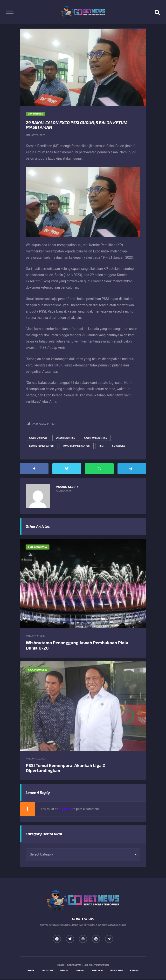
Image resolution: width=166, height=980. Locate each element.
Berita (64, 972)
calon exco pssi (38, 439)
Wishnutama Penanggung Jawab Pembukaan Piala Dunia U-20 (77, 646)
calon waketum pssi (96, 439)
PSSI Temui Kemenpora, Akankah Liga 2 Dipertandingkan (65, 769)
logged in (65, 810)
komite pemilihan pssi (42, 447)
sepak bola (118, 447)
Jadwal (80, 972)
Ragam (134, 972)
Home (31, 972)
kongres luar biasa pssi (77, 447)
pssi (101, 447)
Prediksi (97, 972)
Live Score (116, 972)
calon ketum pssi (66, 439)
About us (47, 972)
